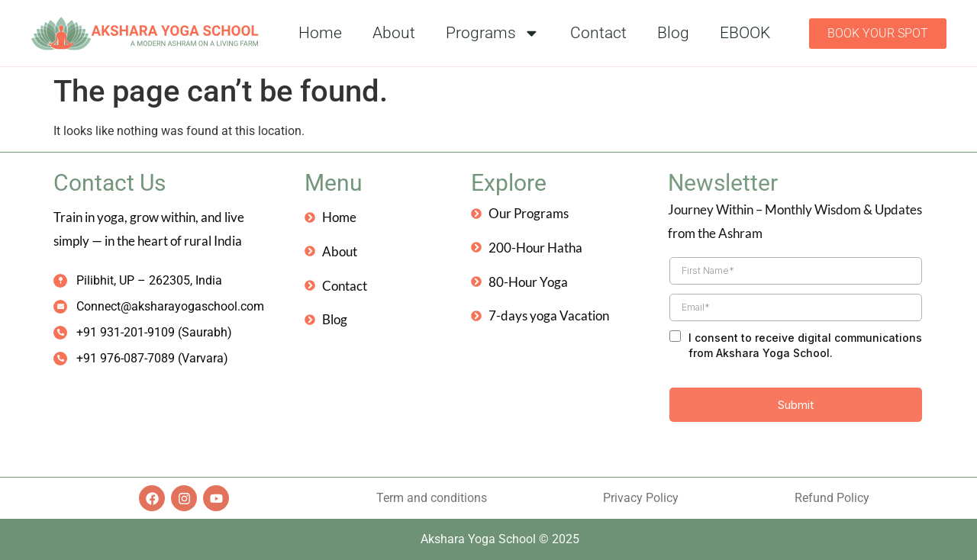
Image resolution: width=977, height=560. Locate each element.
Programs (493, 33)
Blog (673, 33)
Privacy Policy (641, 498)
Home (320, 33)
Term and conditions (432, 498)
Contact (598, 33)
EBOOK (745, 33)
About (394, 33)
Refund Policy (832, 498)
